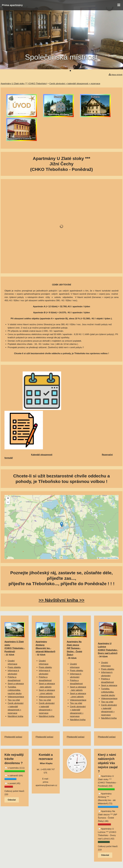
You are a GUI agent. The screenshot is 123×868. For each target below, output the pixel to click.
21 (114, 71)
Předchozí (8, 35)
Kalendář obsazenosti (42, 455)
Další (115, 35)
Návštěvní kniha (15, 716)
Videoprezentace (16, 697)
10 (89, 71)
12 (93, 71)
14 (98, 71)
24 (121, 71)
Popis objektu (14, 667)
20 (112, 71)
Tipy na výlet (14, 700)
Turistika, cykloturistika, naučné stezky (15, 690)
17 (105, 71)
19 (110, 71)
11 (91, 71)
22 (116, 71)
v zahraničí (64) (14, 776)
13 (96, 71)
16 (103, 71)
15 (100, 71)
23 (119, 71)
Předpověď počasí (13, 737)
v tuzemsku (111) (15, 768)
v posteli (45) (13, 783)
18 (107, 71)
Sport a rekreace (16, 684)
